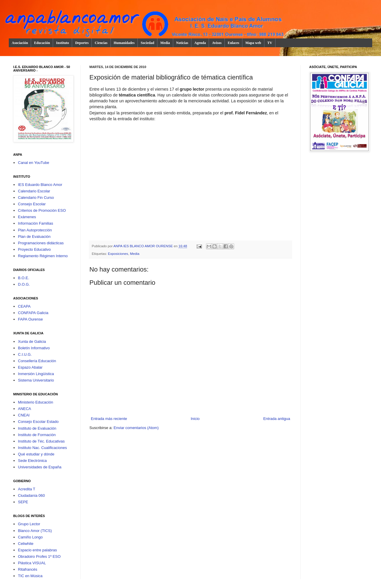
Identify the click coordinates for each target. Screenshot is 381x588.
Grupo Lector (29, 524)
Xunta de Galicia (32, 342)
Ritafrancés (28, 569)
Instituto (62, 43)
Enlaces (233, 43)
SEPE (23, 502)
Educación (42, 43)
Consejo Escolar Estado (38, 422)
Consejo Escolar (32, 204)
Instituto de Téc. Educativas (41, 441)
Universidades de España (40, 467)
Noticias (182, 43)
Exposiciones (118, 254)
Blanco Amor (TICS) (35, 531)
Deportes (82, 43)
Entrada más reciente (109, 419)
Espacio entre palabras (37, 550)
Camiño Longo (30, 537)
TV (270, 43)
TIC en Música (30, 576)
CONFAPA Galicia (33, 313)
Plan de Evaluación (34, 237)
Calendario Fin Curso (36, 198)
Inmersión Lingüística (36, 374)
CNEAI (24, 415)
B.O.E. (23, 278)
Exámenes (27, 217)
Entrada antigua (277, 419)
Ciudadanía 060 (31, 495)
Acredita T (27, 489)
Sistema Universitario (36, 380)
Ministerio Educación (35, 402)
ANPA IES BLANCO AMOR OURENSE (144, 246)
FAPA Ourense (30, 319)
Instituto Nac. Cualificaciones (42, 448)
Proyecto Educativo (34, 249)
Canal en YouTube (34, 163)
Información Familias (35, 223)
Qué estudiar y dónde (36, 454)
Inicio (195, 419)
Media (165, 43)
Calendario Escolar (34, 191)
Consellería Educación (37, 361)
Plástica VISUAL (32, 563)
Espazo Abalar (30, 367)
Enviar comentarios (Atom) (136, 428)
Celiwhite (26, 544)
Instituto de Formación (37, 435)
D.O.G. (24, 284)
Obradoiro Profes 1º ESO (39, 556)
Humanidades (124, 43)
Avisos (217, 43)
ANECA (24, 409)
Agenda (200, 43)
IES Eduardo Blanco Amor (40, 185)
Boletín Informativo (34, 348)
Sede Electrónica (32, 461)
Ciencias (101, 43)
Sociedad (147, 43)
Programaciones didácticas (41, 243)
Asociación (20, 43)
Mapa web (253, 43)
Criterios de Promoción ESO (42, 210)
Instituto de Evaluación (37, 428)
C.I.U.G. (25, 354)
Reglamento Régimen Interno (43, 256)
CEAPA (24, 306)
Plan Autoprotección (35, 230)
